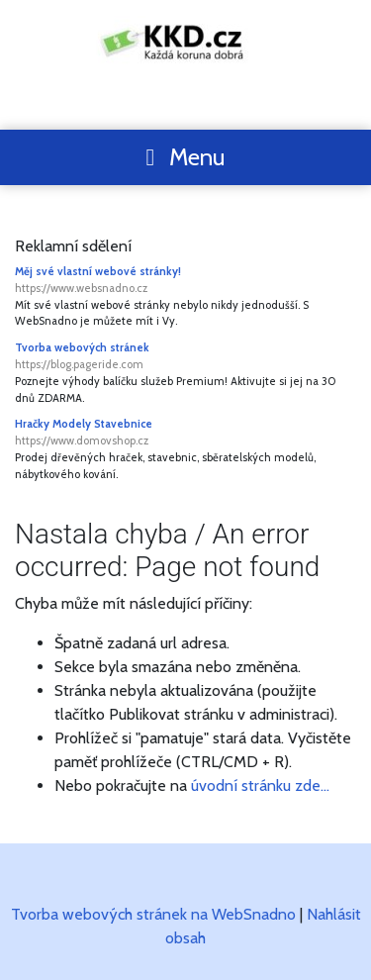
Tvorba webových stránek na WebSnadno (153, 914)
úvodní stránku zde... (260, 785)
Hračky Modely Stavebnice (185, 433)
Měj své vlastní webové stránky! (185, 281)
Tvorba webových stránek (185, 357)
